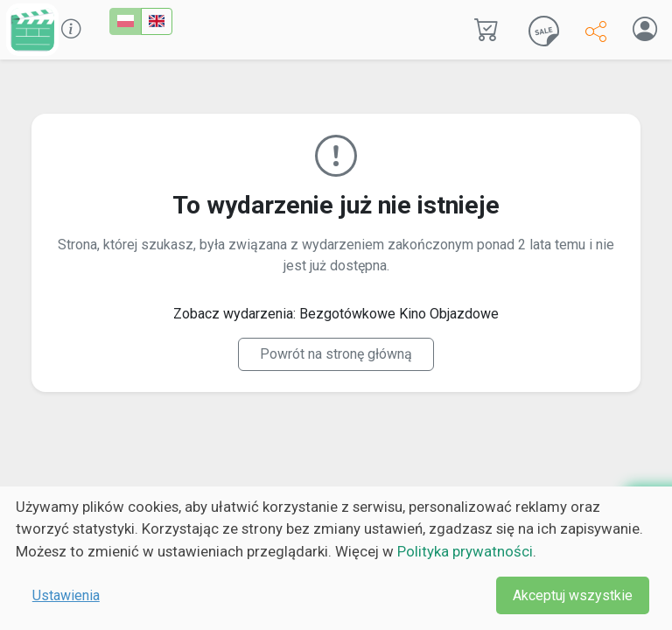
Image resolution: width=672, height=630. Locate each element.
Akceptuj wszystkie (573, 595)
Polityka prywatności (465, 551)
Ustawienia (66, 595)
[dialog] (336, 558)
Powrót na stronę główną (336, 354)
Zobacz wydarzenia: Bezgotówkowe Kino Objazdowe (336, 314)
